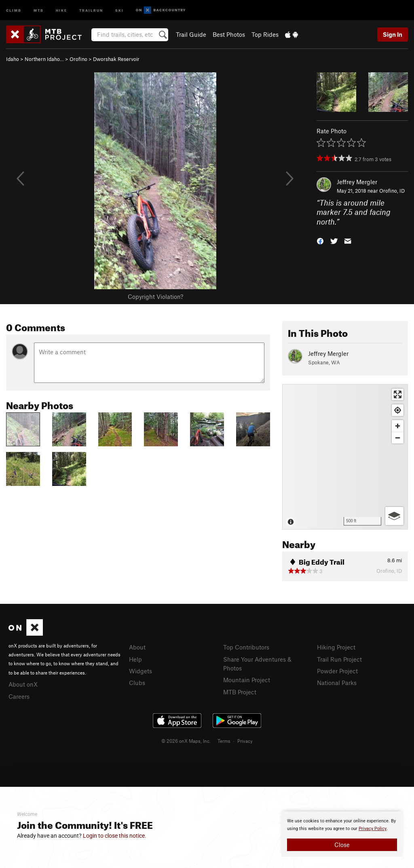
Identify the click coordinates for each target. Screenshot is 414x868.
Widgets (140, 671)
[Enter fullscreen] (398, 394)
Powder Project (337, 671)
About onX (23, 684)
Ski (119, 10)
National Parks (337, 683)
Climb (14, 10)
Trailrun (91, 10)
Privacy (245, 741)
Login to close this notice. (115, 836)
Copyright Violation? (155, 296)
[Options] (394, 516)
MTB (39, 10)
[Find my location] (398, 410)
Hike (61, 10)
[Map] (345, 457)
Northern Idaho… (44, 59)
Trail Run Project (339, 659)
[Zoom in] (398, 426)
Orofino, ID (392, 191)
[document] (342, 834)
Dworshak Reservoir (116, 59)
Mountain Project (247, 680)
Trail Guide (191, 34)
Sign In (393, 34)
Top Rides (265, 34)
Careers (19, 696)
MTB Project (240, 692)
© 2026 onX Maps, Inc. (186, 741)
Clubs (137, 683)
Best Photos (229, 34)
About (137, 647)
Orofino (78, 59)
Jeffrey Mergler (357, 182)
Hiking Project (336, 647)
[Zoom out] (398, 438)
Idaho (13, 59)
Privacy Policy (373, 829)
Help (135, 659)
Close (342, 845)
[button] (320, 241)
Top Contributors (246, 647)
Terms (224, 741)
